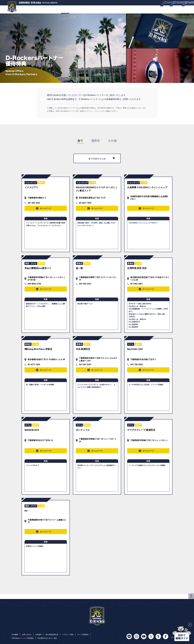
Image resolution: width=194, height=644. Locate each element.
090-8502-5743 (34, 286)
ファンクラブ (68, 9)
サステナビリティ (135, 9)
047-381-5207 (85, 367)
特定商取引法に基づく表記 (52, 638)
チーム (23, 9)
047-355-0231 (85, 286)
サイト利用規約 (92, 634)
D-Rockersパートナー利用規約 (24, 638)
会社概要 (184, 9)
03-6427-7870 (85, 204)
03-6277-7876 (34, 367)
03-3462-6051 (136, 286)
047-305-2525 (34, 204)
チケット (37, 9)
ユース (116, 9)
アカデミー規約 (75, 634)
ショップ (86, 9)
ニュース (102, 9)
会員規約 (42, 634)
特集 (170, 9)
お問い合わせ (29, 634)
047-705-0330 (136, 367)
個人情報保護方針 (57, 634)
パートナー (156, 9)
